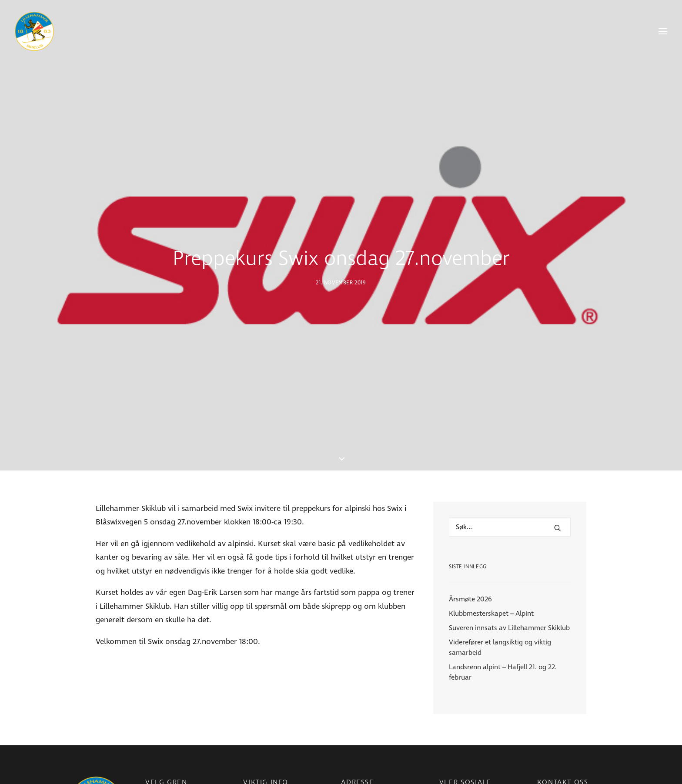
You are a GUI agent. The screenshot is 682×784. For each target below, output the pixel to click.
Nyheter (255, 770)
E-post (547, 770)
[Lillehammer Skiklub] (34, 31)
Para (152, 770)
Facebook (454, 770)
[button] (558, 482)
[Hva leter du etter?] (510, 481)
